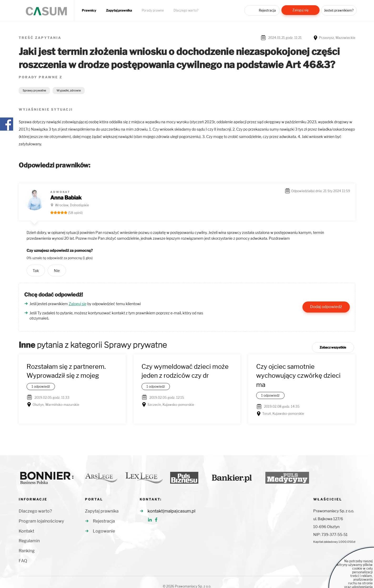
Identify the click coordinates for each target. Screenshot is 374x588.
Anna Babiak (66, 198)
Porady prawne (153, 11)
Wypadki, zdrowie (69, 90)
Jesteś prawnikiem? (339, 10)
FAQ (23, 561)
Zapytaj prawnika (119, 11)
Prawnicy (89, 11)
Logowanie (104, 531)
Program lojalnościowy (41, 521)
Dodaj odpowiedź (326, 307)
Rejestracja (267, 10)
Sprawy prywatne (34, 90)
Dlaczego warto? (186, 11)
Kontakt (26, 531)
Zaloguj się (300, 10)
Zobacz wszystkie (333, 347)
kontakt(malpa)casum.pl (171, 511)
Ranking (27, 551)
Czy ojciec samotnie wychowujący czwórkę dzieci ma (298, 376)
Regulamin (29, 541)
